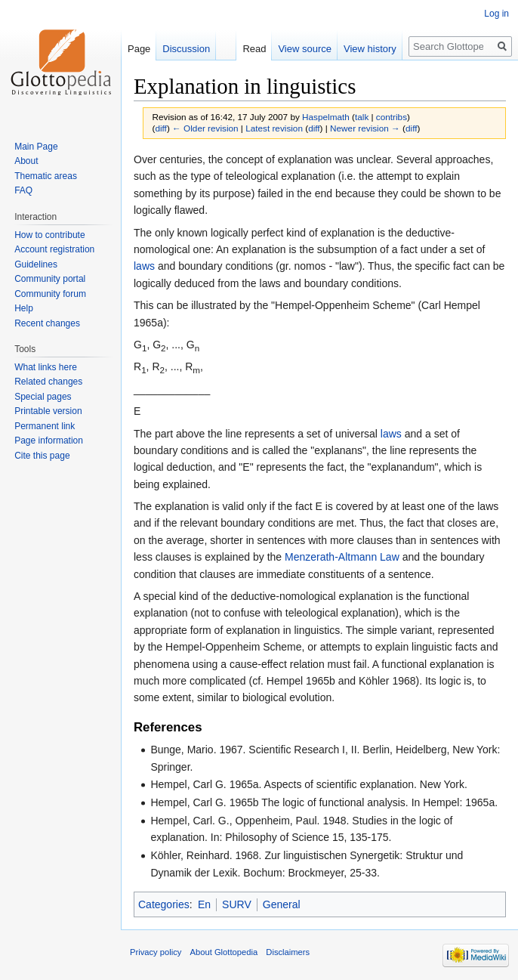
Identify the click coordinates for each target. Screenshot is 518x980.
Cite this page (42, 456)
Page (139, 49)
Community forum (50, 294)
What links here (46, 367)
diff (160, 128)
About (26, 161)
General (282, 904)
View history (370, 49)
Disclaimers (288, 952)
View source (305, 49)
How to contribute (49, 235)
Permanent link (45, 426)
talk (362, 117)
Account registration (54, 249)
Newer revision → (365, 128)
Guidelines (36, 264)
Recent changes (47, 323)
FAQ (23, 190)
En (204, 904)
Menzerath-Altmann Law (342, 557)
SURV (237, 904)
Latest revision (274, 128)
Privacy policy (156, 952)
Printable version (48, 411)
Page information (49, 441)
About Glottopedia (224, 952)
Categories (164, 904)
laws (144, 266)
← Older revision (205, 128)
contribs (392, 117)
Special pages (43, 397)
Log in (496, 14)
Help (24, 308)
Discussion (186, 49)
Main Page (36, 147)
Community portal (50, 279)
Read (254, 49)
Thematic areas (46, 176)
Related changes (48, 382)
